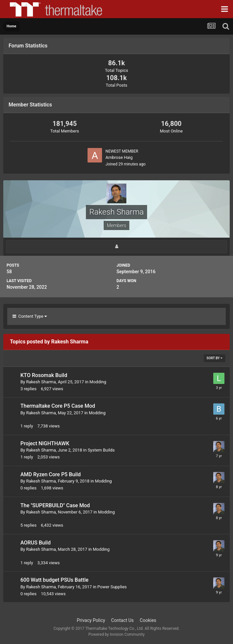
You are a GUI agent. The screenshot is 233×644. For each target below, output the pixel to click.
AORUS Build (36, 543)
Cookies (148, 620)
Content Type (30, 316)
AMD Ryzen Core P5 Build (51, 474)
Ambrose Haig (119, 157)
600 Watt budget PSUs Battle (54, 580)
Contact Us (123, 620)
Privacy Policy (91, 620)
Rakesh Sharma (41, 382)
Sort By (215, 358)
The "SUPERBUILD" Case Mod (55, 505)
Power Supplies (112, 587)
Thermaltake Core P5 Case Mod (58, 406)
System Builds (101, 450)
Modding (98, 382)
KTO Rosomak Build (44, 375)
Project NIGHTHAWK (45, 443)
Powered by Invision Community (117, 634)
